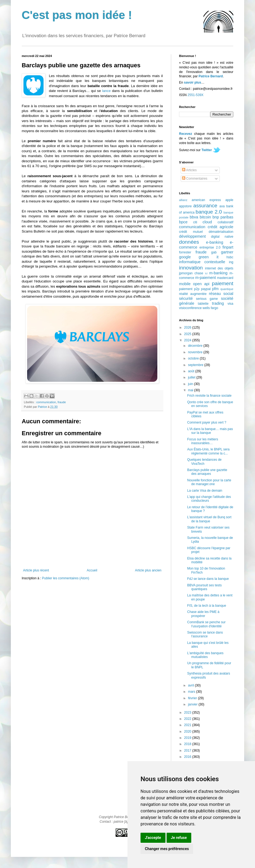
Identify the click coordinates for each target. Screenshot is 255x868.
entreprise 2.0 (210, 247)
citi (195, 222)
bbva (194, 217)
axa (222, 206)
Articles (189, 170)
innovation (191, 268)
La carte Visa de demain (205, 491)
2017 (188, 751)
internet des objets (219, 268)
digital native (222, 237)
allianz (183, 200)
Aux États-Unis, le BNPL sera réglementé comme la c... (208, 451)
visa (230, 304)
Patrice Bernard (211, 76)
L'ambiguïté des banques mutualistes (205, 655)
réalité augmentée (193, 294)
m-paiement (206, 278)
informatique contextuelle (202, 262)
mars (192, 692)
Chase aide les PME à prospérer (203, 614)
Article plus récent (36, 570)
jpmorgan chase (191, 273)
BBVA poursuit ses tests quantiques (204, 587)
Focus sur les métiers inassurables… (203, 441)
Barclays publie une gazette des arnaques (207, 472)
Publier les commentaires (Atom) (66, 578)
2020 (188, 732)
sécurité (186, 298)
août (192, 371)
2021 (188, 725)
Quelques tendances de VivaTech (204, 462)
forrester (185, 252)
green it (208, 257)
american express (206, 200)
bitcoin (205, 217)
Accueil (92, 570)
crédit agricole (221, 227)
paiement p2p (189, 289)
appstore (185, 206)
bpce (183, 222)
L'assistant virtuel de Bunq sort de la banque (209, 519)
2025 (188, 334)
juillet (192, 377)
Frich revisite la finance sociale (209, 396)
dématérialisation (221, 232)
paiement (223, 283)
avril (191, 685)
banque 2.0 (209, 212)
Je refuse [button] (179, 838)
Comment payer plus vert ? (207, 422)
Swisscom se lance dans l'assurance (205, 634)
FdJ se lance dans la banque (208, 579)
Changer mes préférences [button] (167, 849)
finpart (228, 247)
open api (201, 284)
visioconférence (190, 308)
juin (191, 384)
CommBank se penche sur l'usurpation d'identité (206, 624)
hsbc (230, 257)
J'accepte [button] (153, 838)
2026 (188, 328)
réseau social (221, 294)
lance (107, 91)
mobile (185, 284)
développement (192, 236)
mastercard (225, 278)
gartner (227, 252)
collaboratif (225, 222)
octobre (194, 358)
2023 (188, 713)
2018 (188, 744)
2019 (188, 738)
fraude (62, 402)
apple (229, 200)
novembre (196, 352)
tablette (203, 304)
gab (214, 252)
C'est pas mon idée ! (77, 15)
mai (191, 390)
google (185, 257)
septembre (196, 365)
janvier (193, 704)
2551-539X (195, 95)
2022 (188, 719)
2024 (188, 340)
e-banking (214, 242)
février (193, 698)
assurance (205, 206)
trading (218, 303)
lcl (206, 273)
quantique (227, 289)
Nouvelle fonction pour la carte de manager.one (209, 482)
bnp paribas (223, 217)
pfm (215, 289)
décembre (196, 346)
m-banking (218, 273)
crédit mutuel (191, 232)
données (189, 242)
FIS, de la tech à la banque (207, 606)
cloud (207, 222)
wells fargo (210, 308)
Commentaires (195, 179)
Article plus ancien (148, 570)
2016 (188, 757)
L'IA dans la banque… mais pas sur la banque (210, 431)
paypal (206, 289)
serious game (207, 299)
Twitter (207, 150)
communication (46, 402)
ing (231, 262)
